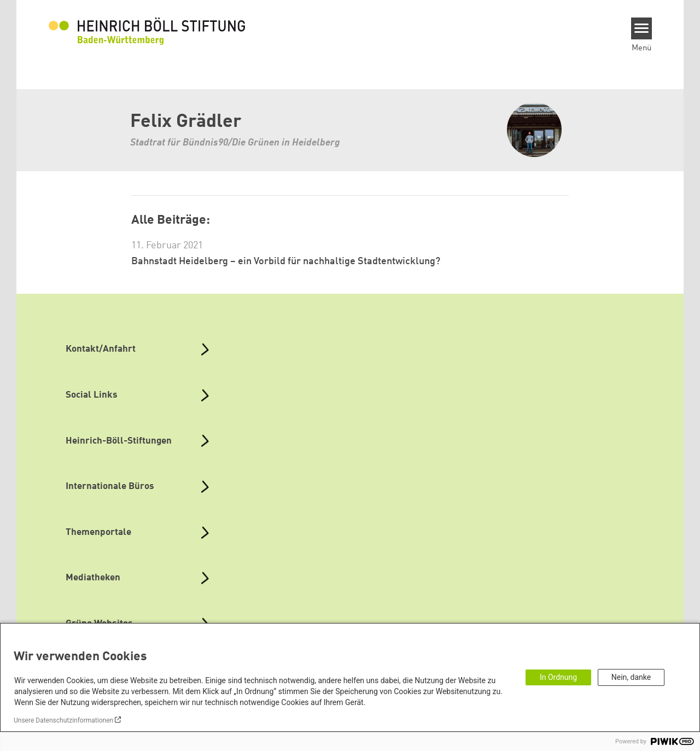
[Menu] (642, 28)
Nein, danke (631, 677)
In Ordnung (558, 677)
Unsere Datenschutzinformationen (63, 720)
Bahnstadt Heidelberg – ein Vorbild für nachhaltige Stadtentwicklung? (286, 261)
